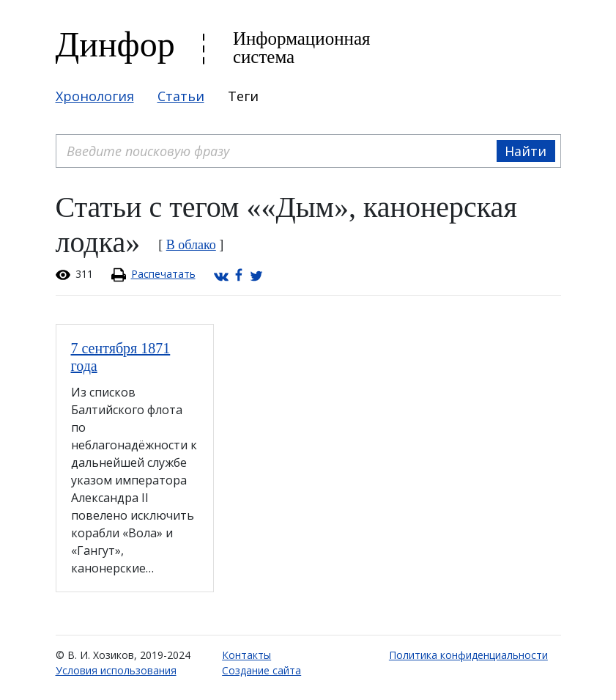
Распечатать (163, 274)
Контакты (246, 655)
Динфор (115, 44)
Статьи (181, 96)
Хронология (95, 96)
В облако (191, 245)
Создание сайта (261, 670)
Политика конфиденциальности (468, 655)
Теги (243, 96)
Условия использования (116, 670)
